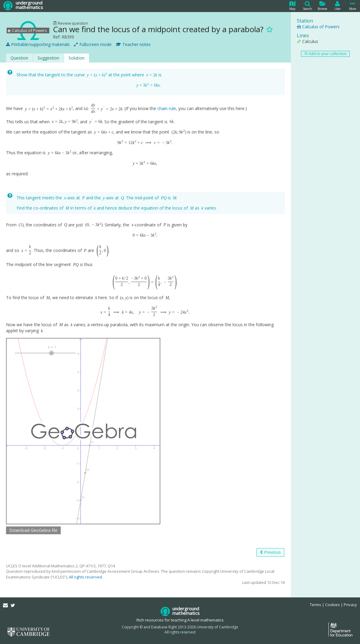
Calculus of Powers (318, 27)
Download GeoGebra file (33, 530)
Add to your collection (325, 54)
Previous (270, 552)
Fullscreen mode (93, 44)
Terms (315, 605)
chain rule (167, 109)
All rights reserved (85, 577)
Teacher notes (133, 44)
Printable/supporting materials (38, 44)
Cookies (332, 605)
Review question (71, 23)
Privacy (350, 605)
